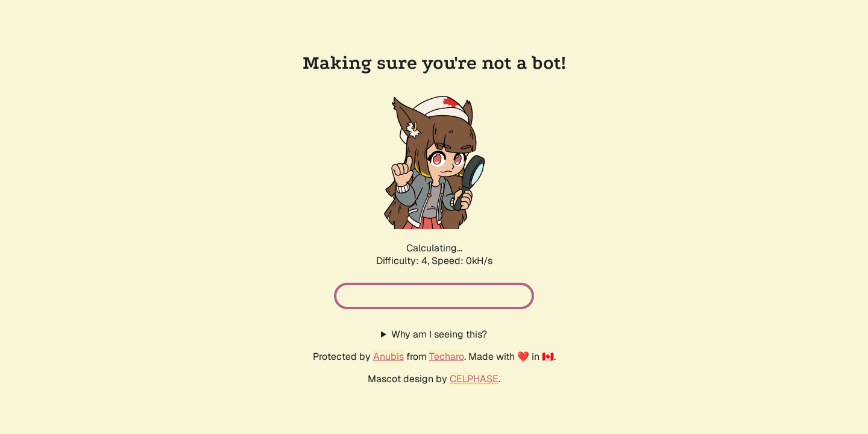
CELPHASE (474, 379)
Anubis (388, 357)
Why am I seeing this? (439, 334)
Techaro (447, 357)
